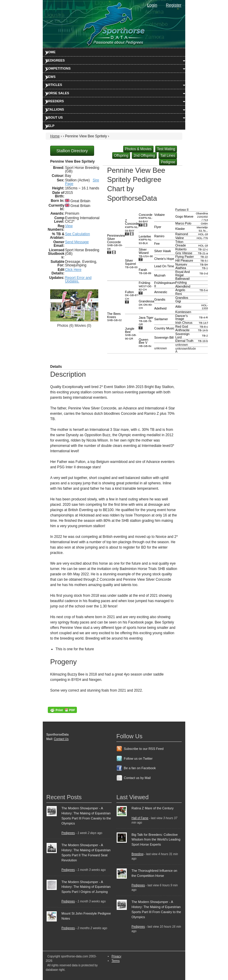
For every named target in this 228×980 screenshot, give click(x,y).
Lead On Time (164, 266)
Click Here (73, 270)
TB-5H (204, 265)
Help (50, 126)
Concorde (145, 218)
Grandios (182, 298)
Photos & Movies (138, 149)
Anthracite (183, 330)
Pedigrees (55, 60)
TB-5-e (204, 290)
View (69, 226)
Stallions (55, 109)
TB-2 (205, 336)
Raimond (182, 234)
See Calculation (77, 234)
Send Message (77, 242)
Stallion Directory (72, 151)
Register (174, 5)
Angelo (180, 290)
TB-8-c (204, 327)
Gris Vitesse (184, 253)
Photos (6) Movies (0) (74, 326)
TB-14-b (203, 330)
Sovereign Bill (164, 337)
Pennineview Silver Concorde (116, 242)
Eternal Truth (185, 341)
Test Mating (166, 149)
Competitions (58, 68)
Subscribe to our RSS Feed (144, 749)
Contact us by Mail (137, 778)
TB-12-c (203, 249)
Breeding (137, 854)
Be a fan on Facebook (140, 768)
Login (152, 5)
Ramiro (159, 236)
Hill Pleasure (184, 260)
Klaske (180, 229)
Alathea (181, 268)
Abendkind (183, 286)
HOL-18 (203, 234)
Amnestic (161, 292)
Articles (54, 85)
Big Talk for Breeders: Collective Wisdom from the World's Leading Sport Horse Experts (156, 840)
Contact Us (61, 739)
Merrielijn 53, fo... (202, 229)
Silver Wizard (146, 253)
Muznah (160, 275)
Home (51, 52)
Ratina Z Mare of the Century (153, 808)
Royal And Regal (183, 273)
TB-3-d (204, 274)
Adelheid (160, 308)
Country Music (164, 328)
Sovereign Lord (183, 336)
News (51, 77)
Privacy (117, 956)
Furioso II (182, 210)
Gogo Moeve (185, 216)
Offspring (121, 156)
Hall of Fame (140, 818)
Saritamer (161, 319)
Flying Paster (185, 257)
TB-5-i (204, 261)
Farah (145, 271)
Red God (182, 326)
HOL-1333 (205, 307)
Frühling (145, 286)
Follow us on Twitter (138, 758)
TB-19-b (203, 341)
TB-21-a (203, 253)
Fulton (132, 295)
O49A (204, 224)
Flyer (158, 227)
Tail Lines (168, 156)
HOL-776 (202, 238)
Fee (157, 244)
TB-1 (205, 268)
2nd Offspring (144, 156)
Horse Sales (57, 93)
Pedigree (168, 162)
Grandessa (146, 304)
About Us (54, 117)
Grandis (160, 299)
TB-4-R (203, 318)
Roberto (181, 249)
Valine (180, 238)
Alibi (178, 307)
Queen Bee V (145, 343)
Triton (179, 242)
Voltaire (159, 215)
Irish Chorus (184, 323)
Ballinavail (183, 279)
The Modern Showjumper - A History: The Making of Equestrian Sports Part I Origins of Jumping (86, 887)
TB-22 (204, 257)
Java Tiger (146, 321)
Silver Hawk (162, 251)
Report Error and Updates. (78, 279)
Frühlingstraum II (165, 284)
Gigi (178, 301)
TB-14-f (203, 323)
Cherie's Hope (164, 259)
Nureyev (181, 264)
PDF (62, 710)
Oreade (181, 245)
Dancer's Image (182, 317)
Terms (116, 961)
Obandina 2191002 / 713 (202, 217)
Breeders (55, 101)
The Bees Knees (114, 317)
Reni (179, 294)
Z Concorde (132, 226)
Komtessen (183, 312)
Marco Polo (183, 223)
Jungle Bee (131, 333)
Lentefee (145, 240)
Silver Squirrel (131, 264)
